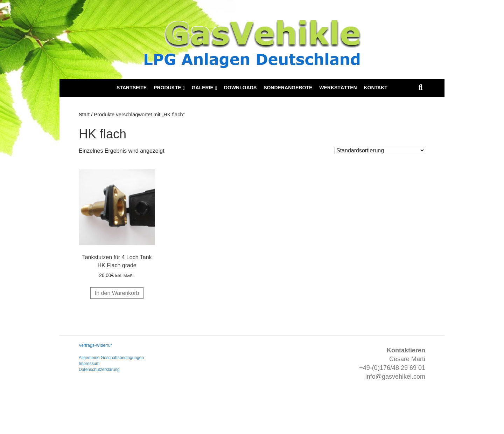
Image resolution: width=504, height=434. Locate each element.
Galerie (203, 88)
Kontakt (375, 88)
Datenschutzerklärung (99, 370)
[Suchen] (421, 87)
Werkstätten (338, 88)
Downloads (240, 88)
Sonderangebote (288, 88)
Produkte (167, 88)
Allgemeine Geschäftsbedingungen (111, 358)
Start (84, 115)
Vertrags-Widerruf (95, 345)
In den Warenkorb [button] (117, 293)
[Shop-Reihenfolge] (380, 150)
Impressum (89, 364)
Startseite (132, 88)
